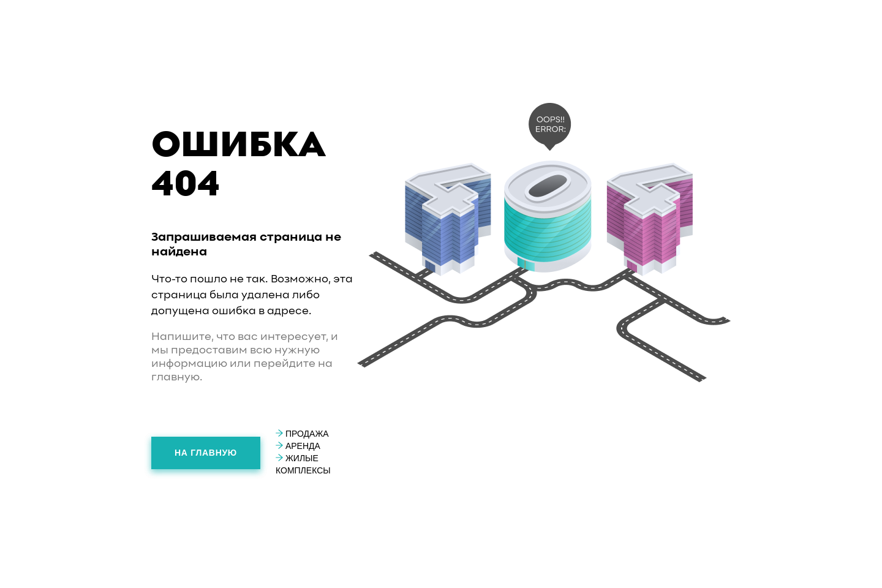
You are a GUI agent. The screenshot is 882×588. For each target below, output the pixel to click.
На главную (206, 453)
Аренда (298, 446)
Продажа (302, 434)
